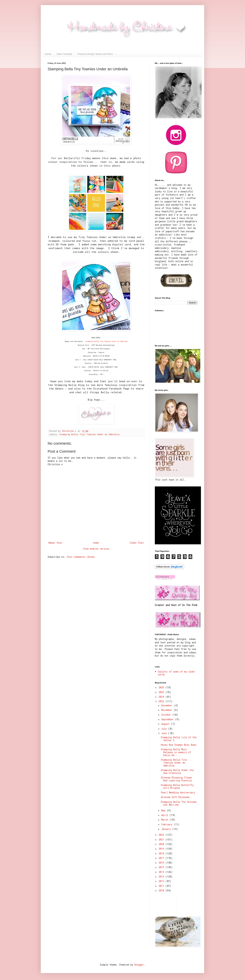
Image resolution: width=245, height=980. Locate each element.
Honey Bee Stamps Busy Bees (179, 745)
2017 (162, 858)
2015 (162, 867)
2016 (162, 863)
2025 (162, 692)
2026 (162, 687)
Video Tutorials (64, 54)
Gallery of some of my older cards (177, 673)
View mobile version (96, 549)
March (165, 820)
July (165, 729)
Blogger (139, 965)
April (165, 815)
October (167, 715)
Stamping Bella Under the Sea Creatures (177, 772)
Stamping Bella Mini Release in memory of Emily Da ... (176, 752)
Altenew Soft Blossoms (175, 797)
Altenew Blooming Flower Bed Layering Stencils (177, 779)
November (168, 710)
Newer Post (55, 543)
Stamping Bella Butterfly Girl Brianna (177, 786)
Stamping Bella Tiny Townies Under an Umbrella (107, 341)
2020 (162, 844)
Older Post (137, 543)
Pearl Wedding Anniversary (178, 792)
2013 (162, 877)
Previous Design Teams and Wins (95, 54)
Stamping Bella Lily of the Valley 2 (179, 739)
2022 (162, 835)
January (167, 829)
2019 (162, 849)
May (164, 810)
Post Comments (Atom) (81, 557)
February (168, 824)
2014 (162, 872)
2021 (162, 840)
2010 (162, 890)
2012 (162, 881)
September (168, 719)
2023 (162, 701)
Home (48, 54)
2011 (162, 886)
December (168, 705)
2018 (162, 853)
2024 (162, 697)
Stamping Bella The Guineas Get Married (179, 803)
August (166, 724)
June (165, 733)
